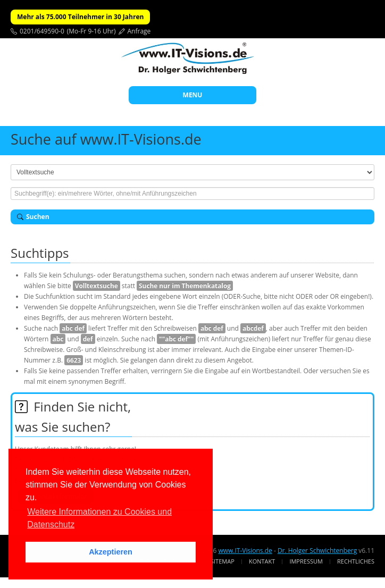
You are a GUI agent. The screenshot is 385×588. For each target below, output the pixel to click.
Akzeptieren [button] (111, 552)
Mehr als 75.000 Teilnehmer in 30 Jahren (80, 17)
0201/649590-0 (42, 31)
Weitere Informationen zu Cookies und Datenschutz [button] (99, 518)
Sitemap (223, 561)
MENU (193, 95)
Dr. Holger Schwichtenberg (317, 551)
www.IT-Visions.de (245, 551)
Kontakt (262, 561)
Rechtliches (356, 561)
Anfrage (139, 31)
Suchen (33, 217)
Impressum (306, 561)
